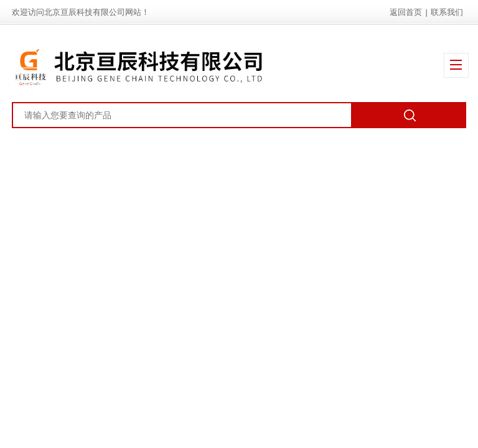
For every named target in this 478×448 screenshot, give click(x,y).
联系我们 (447, 12)
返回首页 (406, 12)
